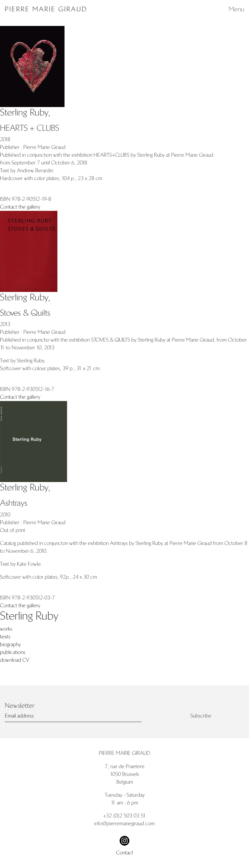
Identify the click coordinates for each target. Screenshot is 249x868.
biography (10, 644)
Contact (125, 853)
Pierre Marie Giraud (46, 9)
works (6, 629)
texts (5, 637)
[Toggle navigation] (234, 9)
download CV (15, 660)
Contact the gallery (20, 207)
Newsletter (20, 705)
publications (13, 652)
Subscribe (201, 716)
